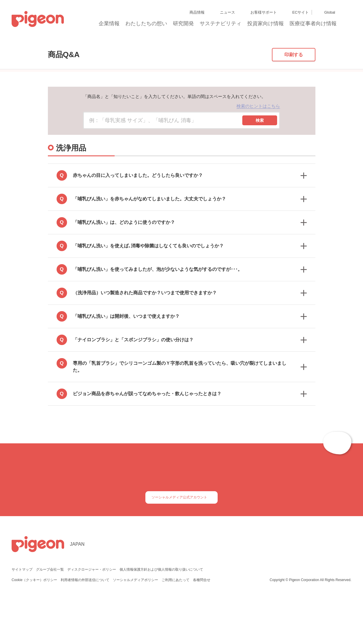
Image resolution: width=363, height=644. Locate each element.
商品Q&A (58, 44)
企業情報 (109, 25)
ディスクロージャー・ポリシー (91, 616)
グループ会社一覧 (50, 616)
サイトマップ (22, 616)
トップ (36, 44)
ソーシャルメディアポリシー (136, 626)
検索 (260, 158)
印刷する (294, 92)
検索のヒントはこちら (258, 144)
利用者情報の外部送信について (86, 626)
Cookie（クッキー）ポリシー (35, 626)
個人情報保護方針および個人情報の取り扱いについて (160, 616)
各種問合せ (202, 626)
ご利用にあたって (176, 626)
